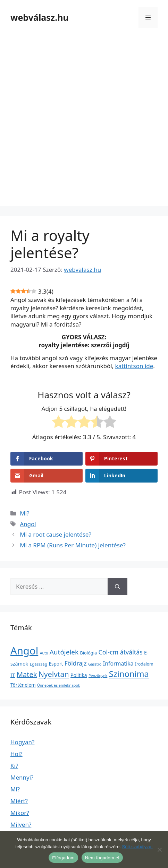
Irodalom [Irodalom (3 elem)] (144, 664)
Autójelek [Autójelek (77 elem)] (64, 652)
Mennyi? (22, 777)
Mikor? (20, 813)
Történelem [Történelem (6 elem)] (23, 685)
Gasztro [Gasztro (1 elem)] (95, 664)
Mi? (24, 513)
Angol (28, 524)
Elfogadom (63, 858)
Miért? (19, 801)
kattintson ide (134, 366)
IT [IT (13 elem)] (13, 675)
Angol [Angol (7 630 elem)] (24, 651)
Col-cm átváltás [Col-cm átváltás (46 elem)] (121, 652)
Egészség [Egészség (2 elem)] (39, 664)
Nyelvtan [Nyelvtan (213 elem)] (54, 674)
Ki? (14, 766)
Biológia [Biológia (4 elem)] (89, 653)
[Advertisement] (84, 122)
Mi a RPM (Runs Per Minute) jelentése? (73, 545)
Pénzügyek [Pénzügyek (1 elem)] (98, 676)
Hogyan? (22, 742)
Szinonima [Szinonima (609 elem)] (129, 674)
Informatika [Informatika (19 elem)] (118, 663)
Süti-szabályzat (137, 847)
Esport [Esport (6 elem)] (56, 664)
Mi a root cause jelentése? (56, 534)
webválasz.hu (40, 17)
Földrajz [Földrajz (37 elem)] (76, 663)
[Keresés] (117, 587)
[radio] (58, 423)
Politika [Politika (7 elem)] (79, 675)
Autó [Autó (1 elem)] (44, 653)
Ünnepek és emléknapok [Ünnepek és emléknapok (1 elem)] (59, 685)
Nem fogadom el (102, 858)
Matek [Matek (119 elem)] (27, 674)
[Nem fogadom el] (159, 850)
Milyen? (21, 824)
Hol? (16, 754)
